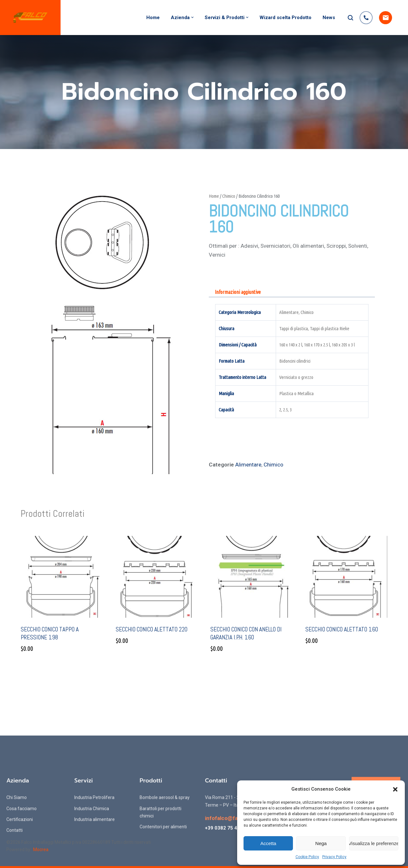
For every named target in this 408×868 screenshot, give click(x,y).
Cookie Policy (307, 857)
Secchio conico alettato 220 (152, 629)
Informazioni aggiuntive (238, 292)
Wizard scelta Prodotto (285, 18)
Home (153, 18)
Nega (321, 843)
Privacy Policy (334, 857)
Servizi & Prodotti (225, 18)
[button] (395, 789)
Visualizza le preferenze (374, 843)
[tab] (238, 292)
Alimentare (248, 465)
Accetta (268, 843)
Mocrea (41, 850)
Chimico (229, 196)
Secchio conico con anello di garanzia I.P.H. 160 (246, 633)
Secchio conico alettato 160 (342, 629)
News (329, 18)
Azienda (180, 18)
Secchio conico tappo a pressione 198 (50, 633)
